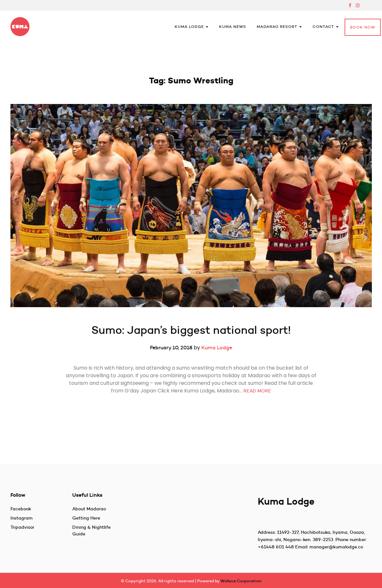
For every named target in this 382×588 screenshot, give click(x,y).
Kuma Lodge (191, 26)
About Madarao (89, 509)
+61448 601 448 (276, 547)
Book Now (363, 27)
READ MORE (257, 391)
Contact (326, 26)
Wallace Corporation (241, 581)
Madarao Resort (279, 26)
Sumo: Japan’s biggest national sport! (191, 330)
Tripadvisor (22, 527)
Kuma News (233, 26)
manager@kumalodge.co (336, 547)
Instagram (22, 518)
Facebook (21, 509)
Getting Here (86, 518)
